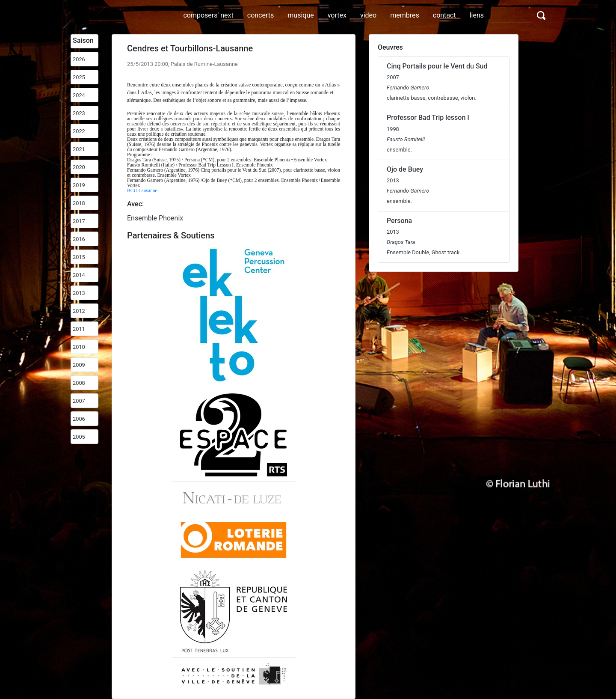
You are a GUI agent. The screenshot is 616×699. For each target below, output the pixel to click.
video (368, 15)
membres (405, 15)
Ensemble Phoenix (155, 218)
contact (444, 15)
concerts (261, 15)
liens (477, 15)
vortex (337, 15)
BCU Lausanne (142, 190)
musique (301, 15)
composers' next (208, 15)
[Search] (512, 15)
